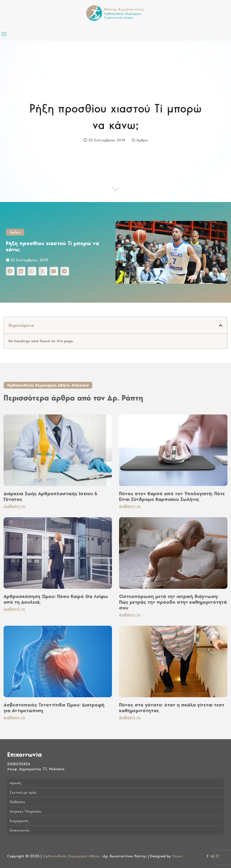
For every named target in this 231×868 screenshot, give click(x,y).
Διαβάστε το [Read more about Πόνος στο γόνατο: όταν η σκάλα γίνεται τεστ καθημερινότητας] (130, 717)
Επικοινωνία (19, 830)
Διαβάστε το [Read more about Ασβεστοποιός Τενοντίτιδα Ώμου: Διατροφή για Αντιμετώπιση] (14, 717)
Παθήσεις (18, 802)
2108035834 (19, 764)
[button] (10, 271)
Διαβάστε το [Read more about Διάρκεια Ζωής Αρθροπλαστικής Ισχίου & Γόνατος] (14, 506)
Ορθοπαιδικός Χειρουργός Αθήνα (71, 856)
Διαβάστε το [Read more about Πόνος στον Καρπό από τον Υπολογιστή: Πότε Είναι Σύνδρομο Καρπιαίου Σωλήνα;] (130, 506)
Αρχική (15, 783)
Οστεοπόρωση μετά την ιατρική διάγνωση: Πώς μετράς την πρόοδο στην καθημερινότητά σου (173, 602)
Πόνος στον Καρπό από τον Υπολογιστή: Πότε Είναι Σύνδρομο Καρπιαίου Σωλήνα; (172, 496)
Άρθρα (142, 140)
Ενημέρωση (19, 821)
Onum (177, 856)
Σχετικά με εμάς (23, 792)
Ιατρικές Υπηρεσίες (26, 811)
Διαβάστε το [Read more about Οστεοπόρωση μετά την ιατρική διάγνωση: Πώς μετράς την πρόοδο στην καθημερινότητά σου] (130, 615)
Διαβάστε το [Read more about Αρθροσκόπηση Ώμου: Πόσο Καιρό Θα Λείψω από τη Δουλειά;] (14, 609)
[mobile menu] (4, 34)
